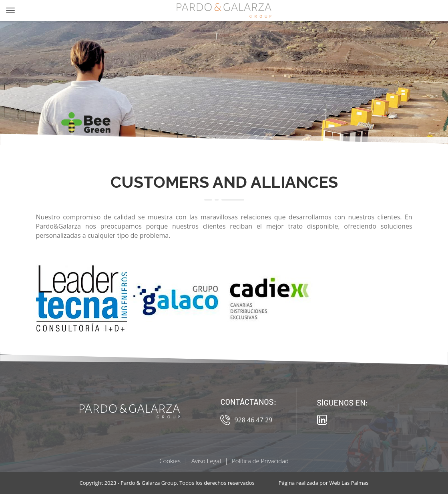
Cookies (170, 461)
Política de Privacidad (260, 461)
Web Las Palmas (349, 483)
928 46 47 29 (246, 420)
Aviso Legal (206, 461)
